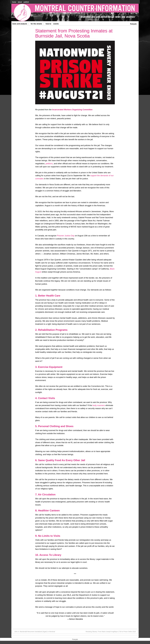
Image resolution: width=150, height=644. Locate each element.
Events (56, 24)
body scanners (99, 405)
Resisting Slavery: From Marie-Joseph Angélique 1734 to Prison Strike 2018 (112, 631)
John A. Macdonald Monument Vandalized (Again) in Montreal (34, 631)
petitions (49, 164)
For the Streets (37, 24)
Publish (26, 2)
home (14, 2)
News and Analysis (21, 24)
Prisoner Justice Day (66, 236)
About (20, 2)
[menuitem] (133, 24)
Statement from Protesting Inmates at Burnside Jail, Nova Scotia (74, 33)
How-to (48, 24)
